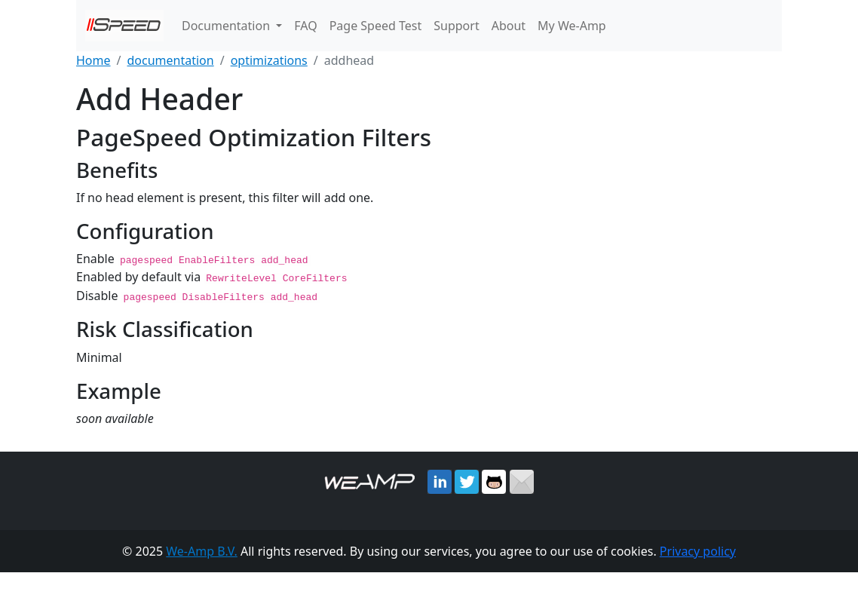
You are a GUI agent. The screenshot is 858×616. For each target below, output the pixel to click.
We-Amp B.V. (202, 550)
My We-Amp (572, 26)
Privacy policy (698, 550)
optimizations (269, 60)
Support (456, 26)
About (509, 26)
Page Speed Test (376, 26)
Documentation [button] (227, 26)
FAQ (305, 26)
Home (93, 60)
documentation (170, 60)
